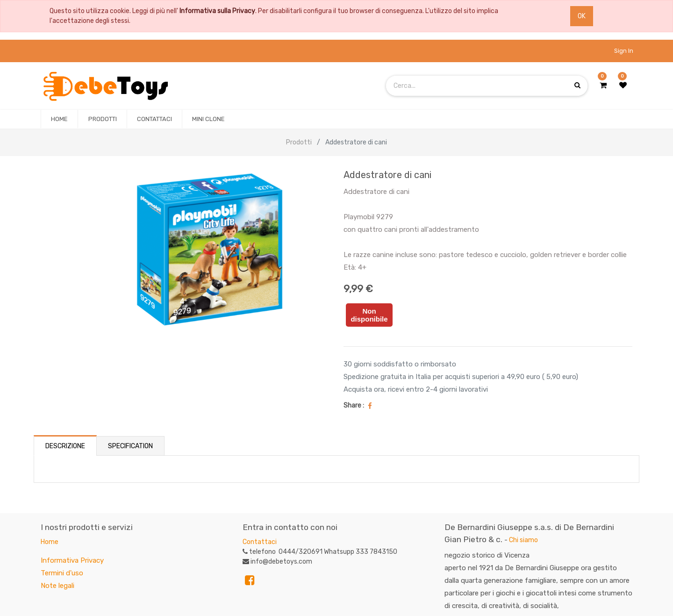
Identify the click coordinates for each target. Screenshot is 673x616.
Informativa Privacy (72, 560)
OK (582, 16)
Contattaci (260, 542)
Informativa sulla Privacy (217, 11)
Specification (130, 446)
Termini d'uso (62, 573)
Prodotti (299, 142)
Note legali (57, 586)
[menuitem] (59, 119)
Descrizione (65, 446)
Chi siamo (523, 540)
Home (50, 542)
